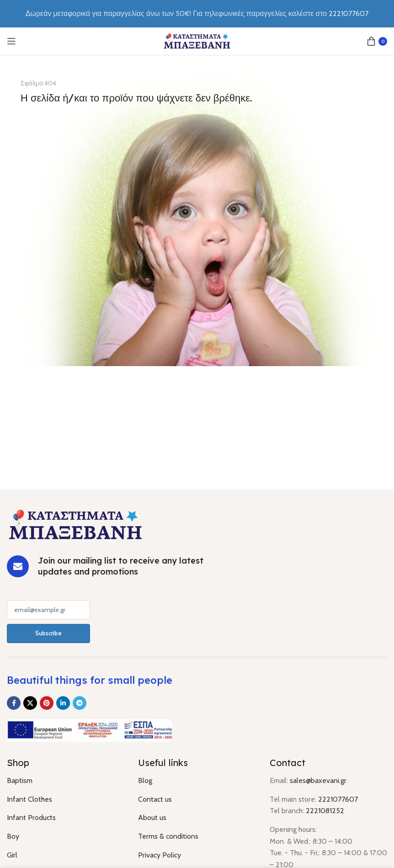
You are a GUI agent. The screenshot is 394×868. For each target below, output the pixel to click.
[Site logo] (197, 40)
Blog (145, 780)
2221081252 (325, 811)
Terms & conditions (168, 836)
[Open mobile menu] (11, 41)
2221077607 (338, 799)
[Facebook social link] (14, 703)
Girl (12, 855)
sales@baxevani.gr (318, 780)
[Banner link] (197, 215)
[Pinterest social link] (47, 703)
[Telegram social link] (80, 703)
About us (152, 817)
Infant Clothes (29, 799)
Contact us (155, 799)
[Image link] (75, 524)
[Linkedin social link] (63, 703)
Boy (13, 836)
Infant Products (31, 817)
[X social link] (30, 703)
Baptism (20, 780)
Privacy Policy (160, 855)
